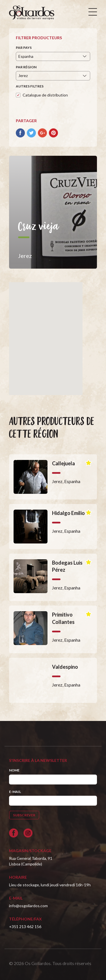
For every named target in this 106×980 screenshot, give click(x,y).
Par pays (24, 48)
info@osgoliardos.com (28, 906)
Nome (14, 770)
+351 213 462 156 (25, 927)
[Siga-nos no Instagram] (28, 833)
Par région (26, 67)
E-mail (15, 792)
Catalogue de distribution (45, 95)
